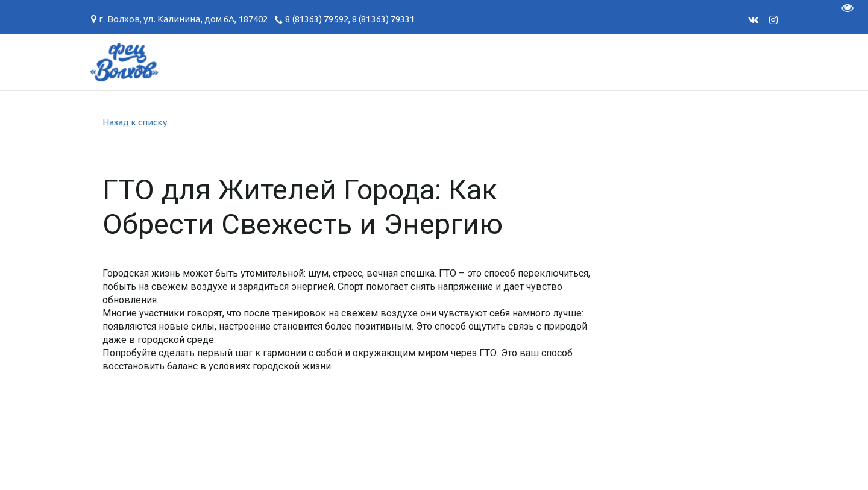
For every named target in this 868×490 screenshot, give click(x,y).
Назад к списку (135, 122)
